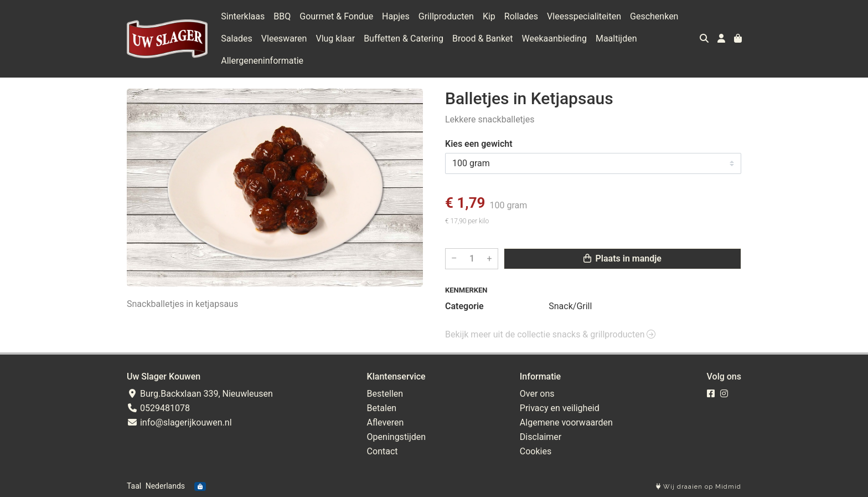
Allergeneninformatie (262, 61)
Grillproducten (446, 16)
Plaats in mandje (622, 258)
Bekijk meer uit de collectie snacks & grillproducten (550, 334)
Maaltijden (616, 39)
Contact (383, 451)
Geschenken (654, 16)
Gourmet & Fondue (336, 16)
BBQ (282, 16)
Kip (489, 16)
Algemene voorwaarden (566, 422)
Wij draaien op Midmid (699, 487)
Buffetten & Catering (404, 39)
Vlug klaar (335, 39)
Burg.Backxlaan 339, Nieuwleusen (200, 394)
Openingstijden (397, 437)
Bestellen (385, 394)
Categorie (464, 306)
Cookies (536, 451)
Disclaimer (541, 437)
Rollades (521, 16)
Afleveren (386, 422)
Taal (134, 486)
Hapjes (396, 16)
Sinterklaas (243, 16)
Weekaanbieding (554, 39)
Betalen (382, 408)
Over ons (537, 394)
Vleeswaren (284, 39)
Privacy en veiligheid (560, 408)
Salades (237, 39)
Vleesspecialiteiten (584, 16)
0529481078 (158, 408)
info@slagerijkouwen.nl (179, 422)
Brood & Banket (483, 39)
